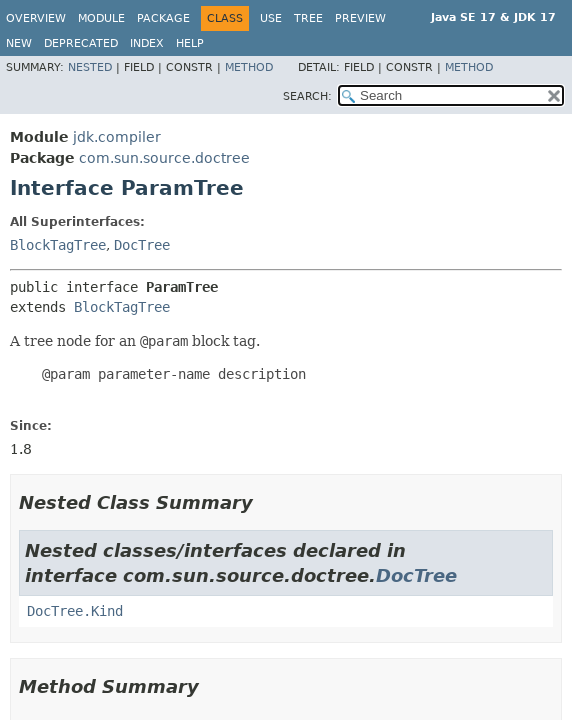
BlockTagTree (58, 245)
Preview (360, 18)
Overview (36, 18)
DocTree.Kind (75, 611)
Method (249, 67)
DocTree (142, 245)
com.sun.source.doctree (164, 158)
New (19, 43)
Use (271, 18)
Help (190, 43)
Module (101, 18)
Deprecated (81, 43)
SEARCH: (307, 96)
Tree (308, 18)
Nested (90, 67)
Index (147, 43)
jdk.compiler (117, 137)
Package (163, 18)
